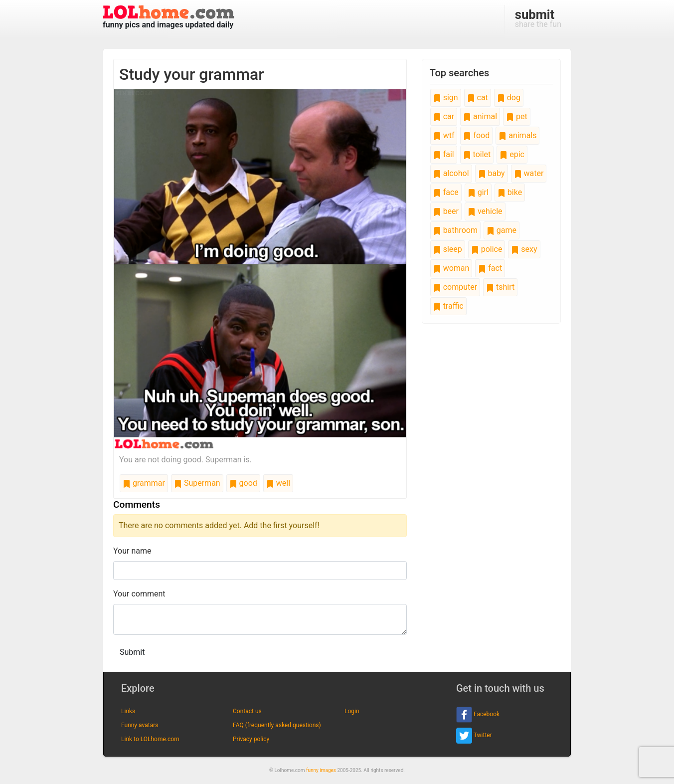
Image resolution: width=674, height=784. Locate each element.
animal (480, 116)
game (502, 230)
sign (446, 98)
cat (478, 98)
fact (490, 268)
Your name (132, 551)
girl (478, 192)
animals (517, 135)
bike (510, 192)
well (278, 483)
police (487, 249)
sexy (524, 249)
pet (517, 116)
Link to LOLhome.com (150, 739)
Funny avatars (140, 725)
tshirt (500, 287)
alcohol (451, 173)
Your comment (139, 594)
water (529, 173)
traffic (448, 306)
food (476, 135)
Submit (132, 652)
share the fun (538, 18)
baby (492, 173)
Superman (197, 483)
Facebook (478, 715)
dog (509, 98)
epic (512, 154)
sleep (448, 249)
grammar (144, 483)
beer (446, 211)
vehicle (485, 211)
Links (128, 711)
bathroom (455, 230)
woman (451, 268)
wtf (444, 135)
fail (444, 154)
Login (352, 711)
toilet (477, 154)
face (446, 192)
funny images (321, 770)
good (243, 483)
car (444, 116)
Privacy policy (251, 739)
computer (455, 287)
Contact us (247, 711)
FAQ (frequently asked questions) (277, 725)
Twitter (474, 736)
